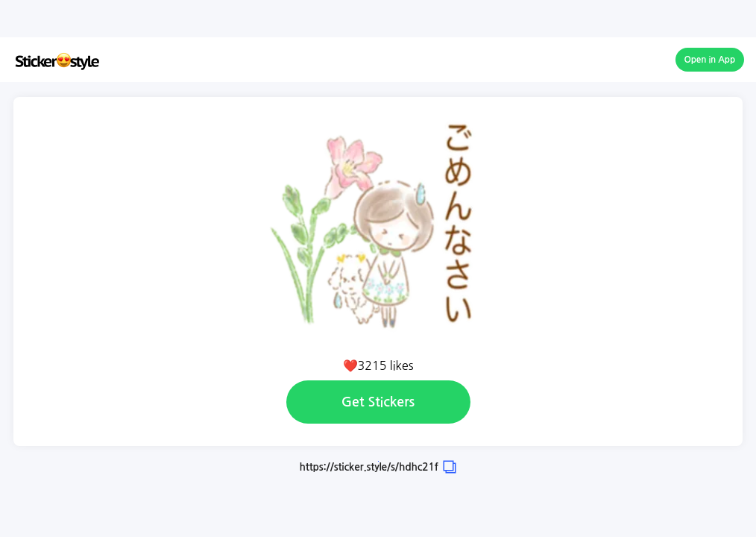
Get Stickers (378, 402)
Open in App (710, 60)
